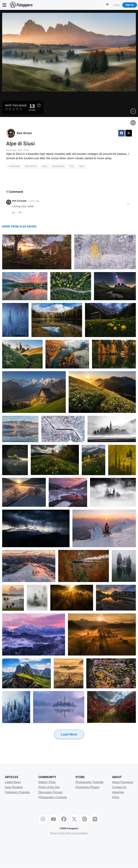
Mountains (58, 166)
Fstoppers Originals (17, 792)
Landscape (14, 166)
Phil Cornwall (19, 201)
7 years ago (34, 201)
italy (45, 166)
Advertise (118, 792)
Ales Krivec (24, 133)
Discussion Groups (50, 792)
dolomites (31, 166)
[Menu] (4, 5)
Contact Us (119, 787)
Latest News (13, 782)
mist (82, 166)
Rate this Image (16, 105)
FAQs (116, 797)
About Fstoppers (123, 782)
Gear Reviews (14, 787)
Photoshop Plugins (87, 787)
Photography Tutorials (89, 782)
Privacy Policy (57, 833)
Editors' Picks (47, 782)
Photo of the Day (49, 787)
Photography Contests (53, 797)
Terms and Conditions (77, 833)
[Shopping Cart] (107, 5)
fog (72, 166)
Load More (69, 734)
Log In (116, 5)
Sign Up (130, 5)
